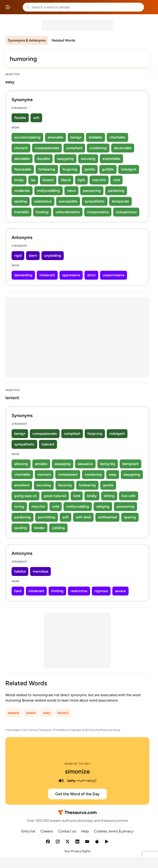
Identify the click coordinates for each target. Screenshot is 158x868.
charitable (117, 137)
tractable (22, 212)
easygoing (65, 159)
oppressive (71, 275)
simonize (77, 771)
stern (33, 256)
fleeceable (23, 169)
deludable (22, 159)
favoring (65, 485)
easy (113, 474)
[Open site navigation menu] (8, 7)
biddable (95, 137)
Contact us (67, 831)
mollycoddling (48, 191)
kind (77, 496)
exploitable (111, 159)
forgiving (70, 169)
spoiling (21, 201)
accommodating (27, 137)
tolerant (48, 444)
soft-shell (83, 517)
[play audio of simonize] (61, 781)
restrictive (79, 591)
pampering (92, 191)
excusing (88, 159)
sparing (130, 517)
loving (19, 506)
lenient (48, 180)
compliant (74, 148)
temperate (120, 201)
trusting (42, 212)
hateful (20, 571)
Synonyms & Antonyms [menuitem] (27, 40)
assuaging (63, 464)
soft (36, 118)
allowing (21, 464)
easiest (14, 713)
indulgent (129, 169)
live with (129, 496)
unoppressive (98, 212)
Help (85, 831)
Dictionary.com (150, 7)
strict (91, 275)
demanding (23, 275)
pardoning (116, 191)
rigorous (101, 591)
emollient (22, 485)
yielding (58, 528)
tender (39, 528)
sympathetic (95, 201)
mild (116, 180)
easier (31, 713)
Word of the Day (77, 764)
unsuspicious (126, 212)
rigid (18, 256)
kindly (19, 180)
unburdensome (68, 212)
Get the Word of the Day (77, 794)
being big (108, 464)
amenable (55, 137)
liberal (66, 180)
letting (109, 496)
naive (71, 191)
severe (120, 591)
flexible (20, 118)
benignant (130, 464)
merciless (40, 571)
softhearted (107, 517)
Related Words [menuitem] (63, 40)
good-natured (55, 496)
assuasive (85, 464)
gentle (90, 169)
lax (33, 180)
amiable (41, 464)
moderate (22, 191)
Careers (47, 831)
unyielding (53, 256)
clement (21, 148)
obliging (103, 506)
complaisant (68, 474)
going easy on (26, 496)
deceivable (123, 148)
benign (76, 137)
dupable (43, 159)
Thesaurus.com (17, 7)
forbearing (47, 169)
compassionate (47, 148)
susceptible (68, 201)
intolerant (47, 275)
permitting (47, 517)
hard (18, 591)
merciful (99, 180)
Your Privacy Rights (77, 851)
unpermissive (114, 275)
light (81, 180)
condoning (98, 148)
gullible (108, 169)
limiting (57, 591)
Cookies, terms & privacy (114, 831)
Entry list (28, 831)
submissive (43, 201)
